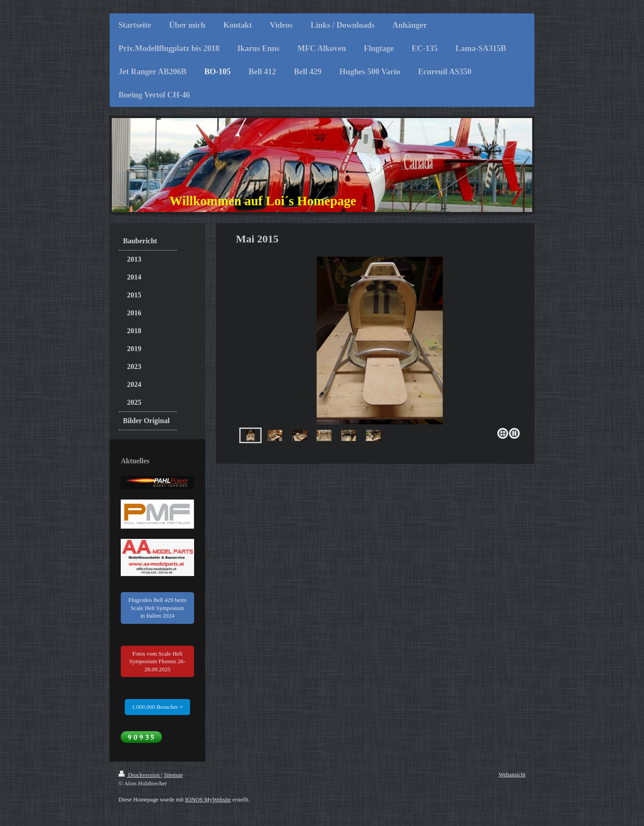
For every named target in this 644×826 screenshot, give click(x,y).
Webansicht (512, 774)
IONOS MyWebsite (208, 799)
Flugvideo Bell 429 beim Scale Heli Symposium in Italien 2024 (157, 608)
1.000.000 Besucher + (157, 707)
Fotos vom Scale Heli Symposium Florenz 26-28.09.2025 (157, 661)
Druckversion (140, 775)
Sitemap (173, 775)
